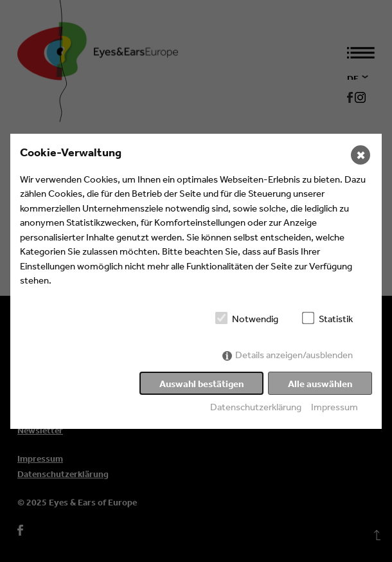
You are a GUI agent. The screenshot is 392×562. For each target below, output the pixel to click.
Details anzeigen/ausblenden (294, 355)
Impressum (334, 407)
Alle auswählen (320, 384)
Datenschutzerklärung (256, 407)
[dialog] (196, 281)
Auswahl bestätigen (201, 384)
